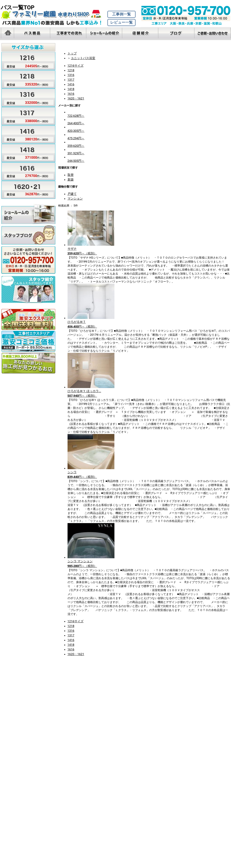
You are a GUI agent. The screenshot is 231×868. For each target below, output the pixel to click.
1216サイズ (76, 66)
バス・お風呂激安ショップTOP (53, 14)
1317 (71, 80)
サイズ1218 (25, 79)
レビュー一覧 (121, 22)
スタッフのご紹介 (28, 286)
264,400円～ (76, 123)
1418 (71, 89)
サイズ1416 (25, 134)
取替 (71, 175)
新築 (71, 179)
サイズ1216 (25, 61)
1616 (71, 94)
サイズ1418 (25, 152)
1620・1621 (76, 98)
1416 (71, 84)
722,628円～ (76, 116)
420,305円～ (76, 131)
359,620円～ (76, 146)
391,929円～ (76, 153)
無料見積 (28, 256)
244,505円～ (76, 161)
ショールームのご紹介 (28, 214)
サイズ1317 (25, 116)
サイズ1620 (25, 189)
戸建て (72, 194)
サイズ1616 (25, 170)
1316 (71, 75)
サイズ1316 (25, 97)
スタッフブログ (28, 235)
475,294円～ (76, 138)
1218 (71, 70)
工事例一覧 (121, 14)
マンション (75, 198)
